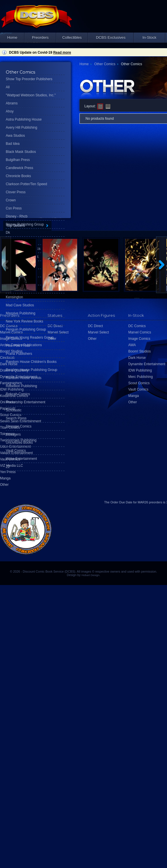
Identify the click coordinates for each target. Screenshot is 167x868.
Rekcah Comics (18, 394)
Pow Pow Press (18, 346)
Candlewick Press (19, 168)
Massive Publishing (21, 313)
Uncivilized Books (19, 443)
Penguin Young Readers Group (30, 338)
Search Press (16, 418)
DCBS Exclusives (111, 37)
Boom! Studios (139, 351)
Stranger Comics (19, 426)
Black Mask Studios (21, 152)
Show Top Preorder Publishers (29, 79)
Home (12, 37)
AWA (132, 345)
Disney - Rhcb (17, 216)
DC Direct (95, 326)
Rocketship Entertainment (25, 402)
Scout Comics (139, 383)
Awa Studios (15, 136)
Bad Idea (13, 144)
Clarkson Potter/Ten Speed (26, 184)
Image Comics (139, 339)
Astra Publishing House (24, 119)
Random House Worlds (24, 378)
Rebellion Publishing (21, 386)
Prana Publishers (19, 354)
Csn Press (14, 208)
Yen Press (8, 472)
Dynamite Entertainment (147, 364)
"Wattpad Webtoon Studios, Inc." (31, 95)
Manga (5, 478)
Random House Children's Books (31, 362)
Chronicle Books (18, 176)
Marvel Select (98, 332)
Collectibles (72, 37)
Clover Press (16, 192)
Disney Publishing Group (25, 224)
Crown (11, 200)
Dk (8, 233)
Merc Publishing (140, 377)
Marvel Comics (140, 332)
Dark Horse (137, 358)
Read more (62, 53)
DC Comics (137, 326)
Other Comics (105, 64)
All (8, 87)
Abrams (12, 103)
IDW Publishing (140, 370)
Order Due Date (121, 502)
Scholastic (14, 410)
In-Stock (149, 37)
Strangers (13, 434)
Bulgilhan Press (18, 160)
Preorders (40, 37)
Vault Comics (16, 451)
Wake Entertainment (21, 459)
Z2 (8, 467)
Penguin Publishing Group (26, 329)
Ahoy (10, 111)
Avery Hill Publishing (21, 128)
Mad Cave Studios (20, 305)
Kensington (14, 297)
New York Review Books (24, 321)
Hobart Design (90, 575)
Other (4, 485)
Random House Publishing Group (32, 370)
